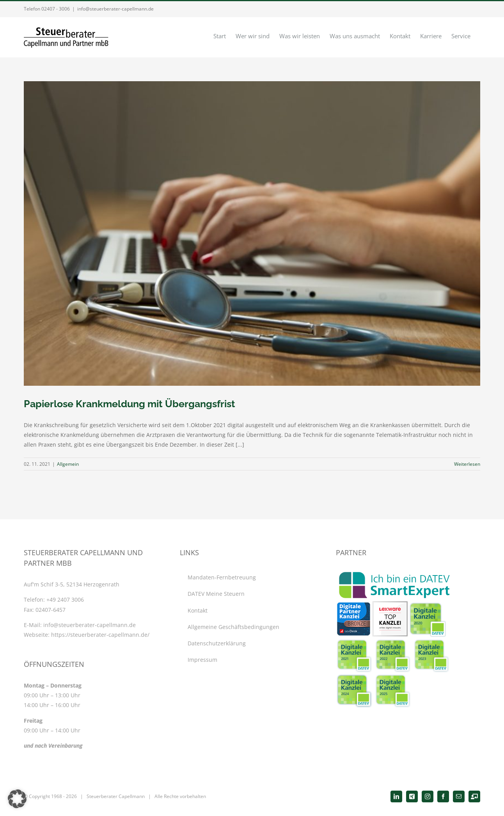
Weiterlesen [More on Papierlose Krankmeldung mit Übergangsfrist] (467, 464)
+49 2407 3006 (65, 600)
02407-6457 (51, 610)
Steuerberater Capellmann (116, 796)
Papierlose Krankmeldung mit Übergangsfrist (130, 404)
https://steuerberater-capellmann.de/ (100, 635)
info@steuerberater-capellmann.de (115, 9)
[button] (17, 799)
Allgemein (68, 464)
